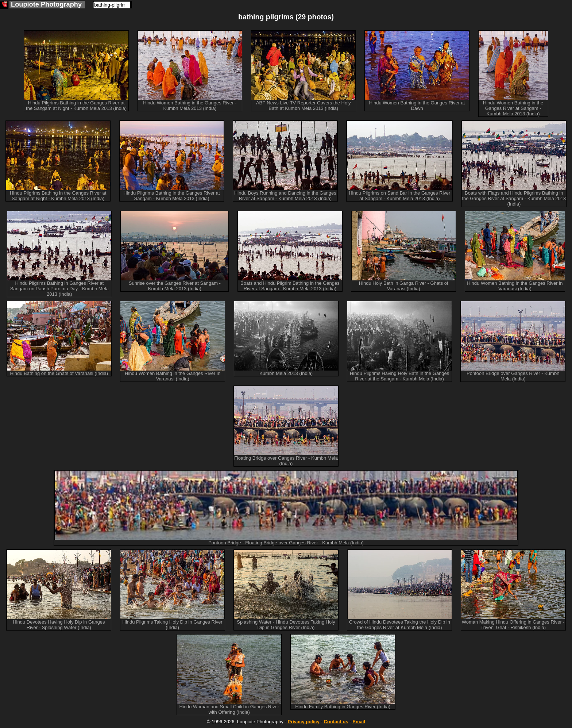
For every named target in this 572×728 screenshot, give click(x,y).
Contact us (336, 722)
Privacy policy (303, 722)
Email (359, 722)
